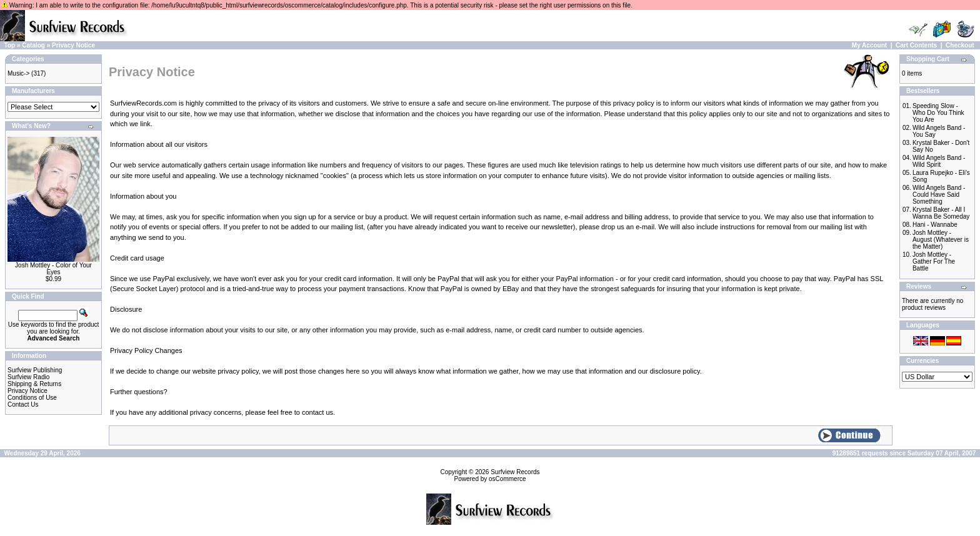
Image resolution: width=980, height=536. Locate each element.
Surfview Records (515, 472)
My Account (869, 45)
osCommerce (507, 479)
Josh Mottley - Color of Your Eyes (53, 269)
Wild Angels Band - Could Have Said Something (939, 195)
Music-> (18, 73)
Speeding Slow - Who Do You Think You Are (938, 113)
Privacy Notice (73, 45)
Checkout (960, 45)
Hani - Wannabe (935, 225)
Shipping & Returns (34, 384)
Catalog (33, 45)
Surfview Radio (28, 377)
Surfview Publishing (35, 370)
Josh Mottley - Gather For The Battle (934, 261)
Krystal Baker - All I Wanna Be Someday (941, 213)
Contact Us (23, 404)
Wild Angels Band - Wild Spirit (939, 161)
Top (10, 45)
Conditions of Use (32, 398)
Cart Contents (916, 45)
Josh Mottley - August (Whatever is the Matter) (941, 240)
